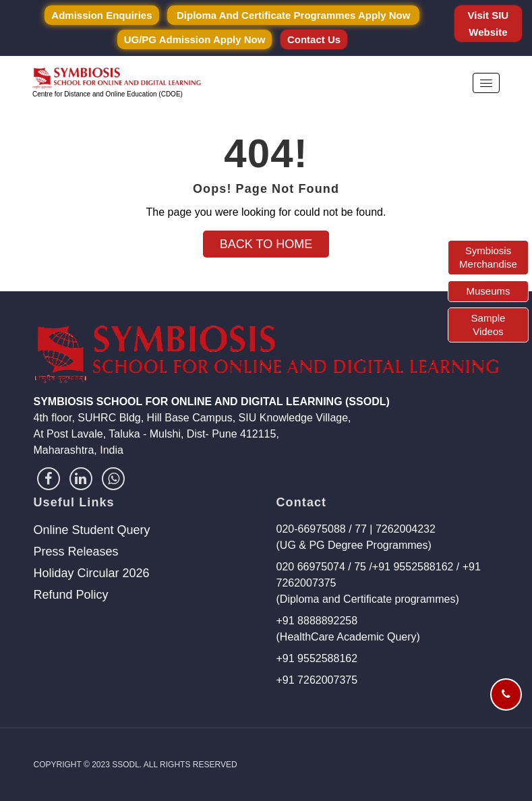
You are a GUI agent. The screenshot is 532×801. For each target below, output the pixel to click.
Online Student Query (92, 530)
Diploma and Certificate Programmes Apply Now (293, 15)
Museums (488, 291)
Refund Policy (71, 595)
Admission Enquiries (101, 15)
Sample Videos (489, 325)
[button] (486, 83)
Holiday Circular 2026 (92, 573)
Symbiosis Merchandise (488, 257)
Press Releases (76, 552)
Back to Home (266, 244)
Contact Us (314, 39)
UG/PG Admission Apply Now (195, 39)
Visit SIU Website (489, 24)
